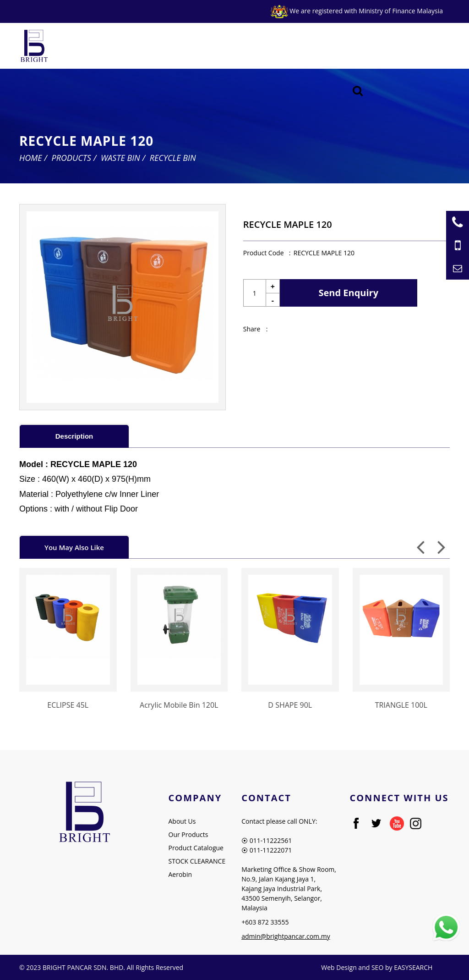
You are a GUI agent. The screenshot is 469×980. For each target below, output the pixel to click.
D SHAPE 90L (290, 705)
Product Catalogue (196, 848)
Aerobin (180, 874)
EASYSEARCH (413, 967)
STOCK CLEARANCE (197, 861)
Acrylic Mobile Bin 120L (179, 705)
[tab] (74, 436)
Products (71, 158)
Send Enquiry (349, 293)
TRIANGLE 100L (401, 705)
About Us (182, 821)
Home (31, 158)
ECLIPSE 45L (68, 705)
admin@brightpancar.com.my (286, 936)
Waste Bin (120, 158)
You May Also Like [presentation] (74, 547)
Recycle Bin (173, 158)
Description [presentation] (74, 436)
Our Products (188, 834)
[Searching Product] (358, 91)
